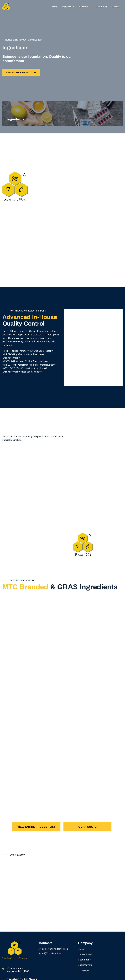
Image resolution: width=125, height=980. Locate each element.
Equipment (84, 964)
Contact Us (85, 970)
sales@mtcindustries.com (55, 953)
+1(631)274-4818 (51, 958)
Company (84, 975)
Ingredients (85, 959)
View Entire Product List (36, 827)
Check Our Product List (21, 73)
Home (82, 954)
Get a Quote (87, 827)
